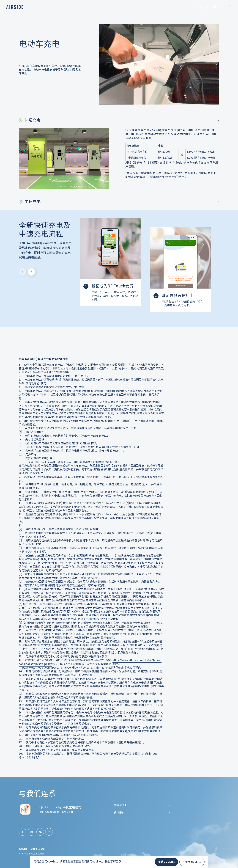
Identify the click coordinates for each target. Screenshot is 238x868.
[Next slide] (31, 272)
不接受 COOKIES (192, 862)
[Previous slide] (23, 272)
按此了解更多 (113, 862)
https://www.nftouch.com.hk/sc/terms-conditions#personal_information (64, 668)
